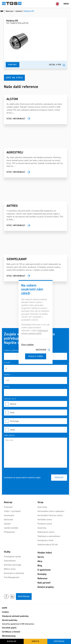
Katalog (12, 641)
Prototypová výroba (12, 556)
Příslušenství (9, 532)
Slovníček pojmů (9, 628)
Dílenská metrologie (13, 565)
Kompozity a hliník (46, 540)
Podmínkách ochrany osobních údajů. (35, 332)
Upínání (7, 524)
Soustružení (9, 515)
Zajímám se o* (10, 399)
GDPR (5, 608)
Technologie (35, 421)
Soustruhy (42, 528)
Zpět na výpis (14, 78)
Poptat (13, 65)
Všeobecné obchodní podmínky (15, 616)
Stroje (35, 413)
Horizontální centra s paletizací (51, 511)
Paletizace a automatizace (49, 536)
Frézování (8, 507)
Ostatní (35, 430)
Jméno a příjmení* (12, 350)
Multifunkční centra (46, 532)
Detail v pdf (55, 65)
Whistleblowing (9, 636)
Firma (7, 387)
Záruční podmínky (10, 620)
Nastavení (41, 350)
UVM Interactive (27, 624)
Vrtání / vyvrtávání (12, 511)
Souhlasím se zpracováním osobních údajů (22, 478)
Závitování (8, 520)
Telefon (7, 375)
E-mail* (7, 362)
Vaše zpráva (9, 435)
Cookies (5, 612)
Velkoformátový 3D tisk (48, 545)
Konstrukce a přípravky (14, 573)
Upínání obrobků (11, 528)
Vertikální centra (45, 520)
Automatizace (10, 561)
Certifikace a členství (11, 632)
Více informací (16, 119)
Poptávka (24, 596)
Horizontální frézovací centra (50, 515)
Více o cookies (27, 345)
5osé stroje (42, 507)
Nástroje (35, 404)
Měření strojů (10, 569)
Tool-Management (12, 577)
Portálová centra (45, 524)
